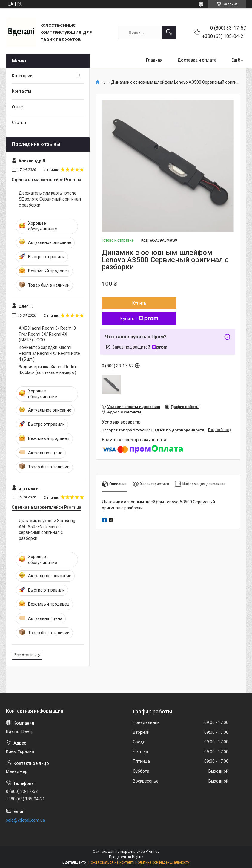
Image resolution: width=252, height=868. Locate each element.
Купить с (139, 319)
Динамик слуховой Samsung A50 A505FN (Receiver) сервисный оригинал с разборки (47, 529)
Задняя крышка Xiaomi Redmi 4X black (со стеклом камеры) (48, 370)
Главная (154, 60)
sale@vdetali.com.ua (26, 820)
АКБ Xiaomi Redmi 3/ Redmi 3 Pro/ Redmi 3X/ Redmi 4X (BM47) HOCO (47, 334)
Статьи (19, 123)
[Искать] (169, 32)
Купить (139, 303)
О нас (17, 107)
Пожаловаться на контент (110, 862)
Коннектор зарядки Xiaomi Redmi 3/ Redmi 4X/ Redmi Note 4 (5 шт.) (49, 353)
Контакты (21, 91)
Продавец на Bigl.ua (126, 857)
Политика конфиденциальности (162, 862)
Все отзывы (25, 655)
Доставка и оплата (197, 60)
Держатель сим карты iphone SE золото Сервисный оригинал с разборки (50, 199)
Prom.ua (153, 852)
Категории (22, 76)
